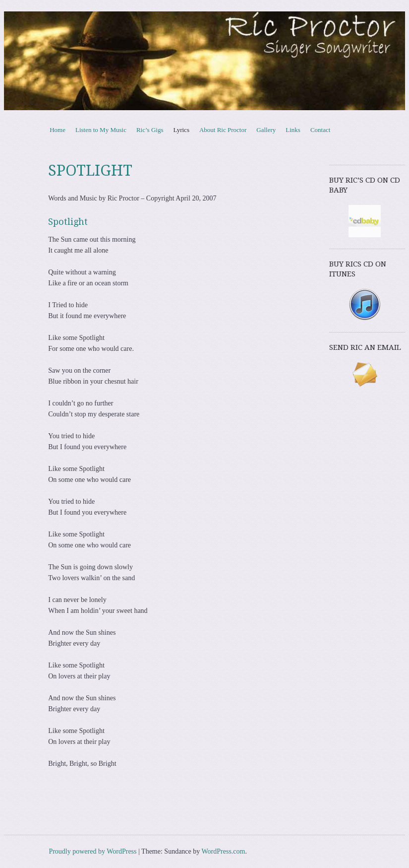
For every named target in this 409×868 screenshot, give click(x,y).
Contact (320, 130)
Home (58, 130)
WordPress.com (224, 851)
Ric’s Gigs (150, 130)
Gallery (266, 130)
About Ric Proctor (223, 130)
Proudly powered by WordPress (92, 851)
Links (293, 130)
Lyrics (181, 130)
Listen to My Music (101, 130)
